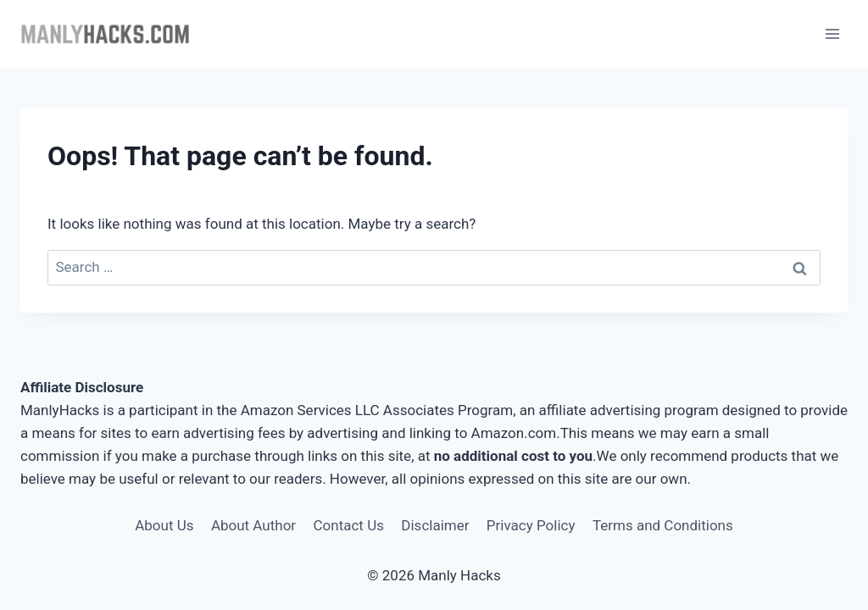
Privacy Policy (531, 525)
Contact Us (349, 525)
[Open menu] (832, 33)
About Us (164, 525)
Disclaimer (435, 525)
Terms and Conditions (663, 525)
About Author (253, 525)
